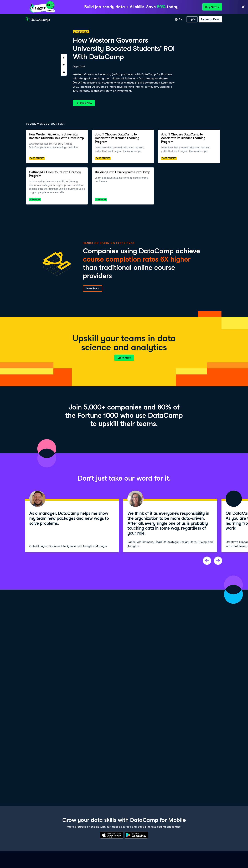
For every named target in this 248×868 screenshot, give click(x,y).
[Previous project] (207, 561)
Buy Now (212, 7)
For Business (135, 19)
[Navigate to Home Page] (38, 19)
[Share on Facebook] (64, 57)
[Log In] (192, 19)
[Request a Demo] (211, 19)
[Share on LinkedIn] (64, 72)
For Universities (155, 19)
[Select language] (179, 19)
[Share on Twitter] (64, 65)
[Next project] (218, 561)
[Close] (243, 7)
